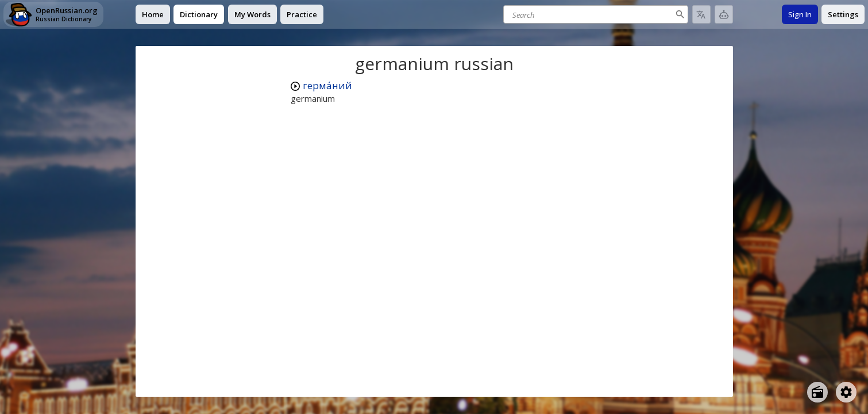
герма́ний (327, 85)
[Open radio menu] (817, 392)
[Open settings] (846, 392)
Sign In (800, 14)
